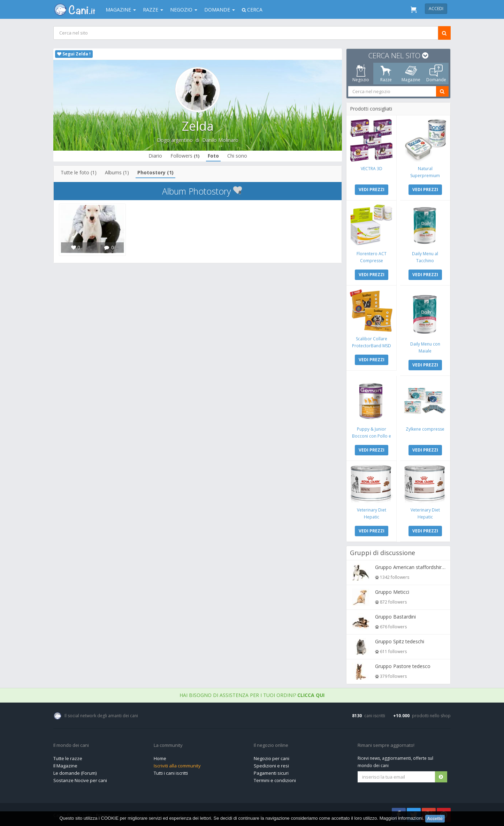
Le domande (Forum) (75, 773)
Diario (155, 156)
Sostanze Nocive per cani (80, 780)
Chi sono (237, 156)
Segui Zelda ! (74, 54)
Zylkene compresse (425, 429)
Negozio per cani (272, 758)
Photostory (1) (155, 172)
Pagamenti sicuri (271, 773)
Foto (213, 156)
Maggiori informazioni (401, 818)
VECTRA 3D (372, 169)
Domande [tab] (436, 74)
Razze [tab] (386, 74)
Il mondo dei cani (71, 745)
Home (160, 758)
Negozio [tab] (361, 74)
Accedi (436, 9)
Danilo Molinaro (220, 140)
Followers (185, 156)
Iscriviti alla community (177, 766)
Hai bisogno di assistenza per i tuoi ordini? (252, 695)
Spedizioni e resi (271, 766)
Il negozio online (271, 745)
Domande (220, 10)
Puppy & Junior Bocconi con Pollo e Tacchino (372, 436)
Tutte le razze (68, 758)
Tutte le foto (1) (79, 172)
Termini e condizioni (275, 780)
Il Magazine (65, 766)
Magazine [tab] (411, 74)
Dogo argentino (175, 140)
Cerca (252, 10)
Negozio (184, 10)
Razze (153, 10)
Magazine (121, 10)
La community (168, 745)
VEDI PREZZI (372, 190)
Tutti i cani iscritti (171, 773)
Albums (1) (117, 172)
